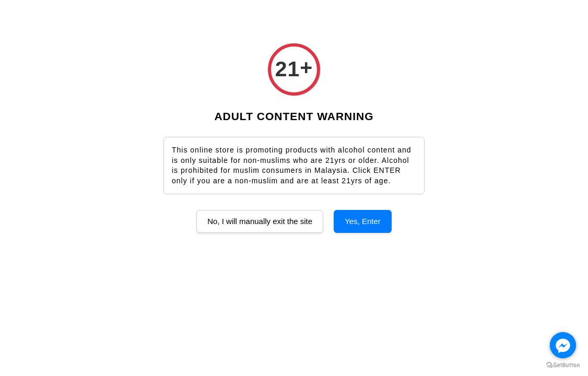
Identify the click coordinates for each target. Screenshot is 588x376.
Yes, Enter (363, 221)
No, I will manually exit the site (260, 221)
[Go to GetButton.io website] (563, 365)
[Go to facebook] (563, 345)
